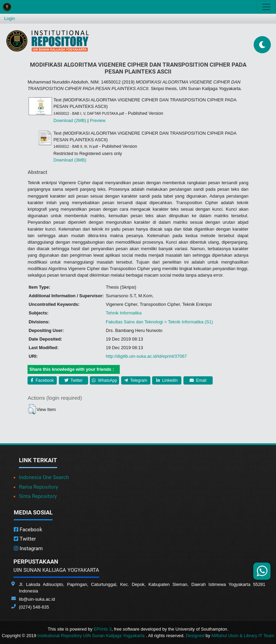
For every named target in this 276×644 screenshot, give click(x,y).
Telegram (136, 380)
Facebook (42, 380)
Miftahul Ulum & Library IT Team (243, 636)
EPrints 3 (103, 629)
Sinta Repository (38, 496)
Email (198, 380)
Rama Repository (39, 487)
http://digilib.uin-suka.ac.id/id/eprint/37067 (146, 356)
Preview (98, 120)
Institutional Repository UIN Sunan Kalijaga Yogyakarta (92, 636)
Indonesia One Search (44, 477)
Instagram (28, 548)
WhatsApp (104, 380)
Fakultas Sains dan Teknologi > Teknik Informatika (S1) (159, 322)
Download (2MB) (70, 120)
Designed (195, 636)
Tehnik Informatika (124, 313)
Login (9, 18)
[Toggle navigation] (266, 7)
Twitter (73, 380)
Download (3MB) (70, 160)
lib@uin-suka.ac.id (37, 599)
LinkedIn (167, 380)
